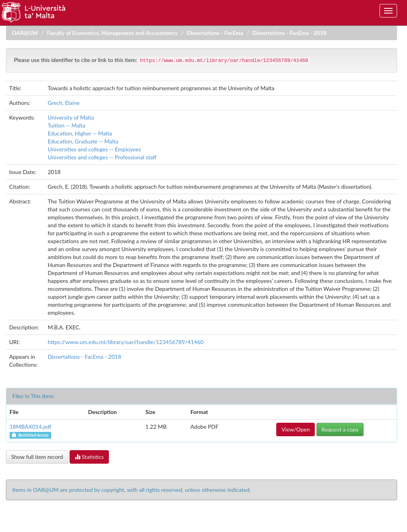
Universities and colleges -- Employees (94, 149)
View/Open (296, 429)
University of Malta (71, 117)
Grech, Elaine (64, 103)
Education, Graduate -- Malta (83, 141)
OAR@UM (25, 33)
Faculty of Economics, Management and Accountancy (112, 33)
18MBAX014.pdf (30, 427)
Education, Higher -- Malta (80, 133)
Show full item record (37, 457)
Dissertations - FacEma (215, 33)
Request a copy (340, 429)
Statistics (89, 457)
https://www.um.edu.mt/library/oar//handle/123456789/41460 (126, 342)
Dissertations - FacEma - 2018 (289, 33)
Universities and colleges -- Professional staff (102, 157)
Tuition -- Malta (67, 125)
